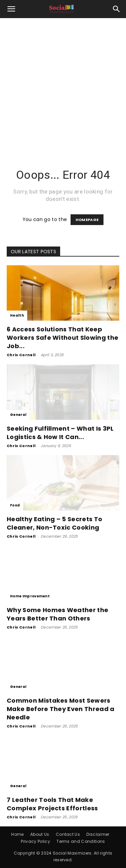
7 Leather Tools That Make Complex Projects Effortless (52, 804)
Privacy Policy (35, 841)
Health (17, 315)
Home (17, 834)
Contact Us (68, 834)
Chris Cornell (21, 355)
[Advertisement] (63, 84)
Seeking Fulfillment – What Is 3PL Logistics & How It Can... (60, 433)
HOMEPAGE (87, 220)
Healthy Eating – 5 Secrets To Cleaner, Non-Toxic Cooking (54, 523)
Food (15, 505)
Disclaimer (98, 834)
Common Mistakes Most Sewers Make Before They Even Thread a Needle (61, 709)
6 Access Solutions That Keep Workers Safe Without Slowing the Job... (62, 338)
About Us (40, 834)
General (18, 415)
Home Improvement (30, 596)
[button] (11, 9)
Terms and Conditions (81, 841)
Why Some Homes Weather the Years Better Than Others (57, 614)
